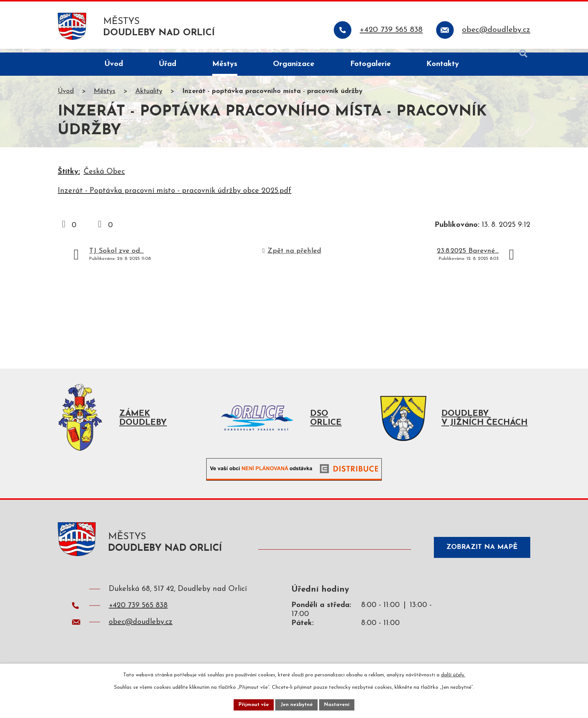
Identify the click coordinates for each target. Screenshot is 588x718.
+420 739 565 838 (138, 613)
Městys (105, 95)
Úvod (66, 95)
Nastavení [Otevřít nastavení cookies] (338, 704)
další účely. (453, 674)
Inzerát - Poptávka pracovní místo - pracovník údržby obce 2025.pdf (175, 195)
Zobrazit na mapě (479, 554)
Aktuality (149, 95)
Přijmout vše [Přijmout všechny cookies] (252, 704)
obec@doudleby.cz (141, 630)
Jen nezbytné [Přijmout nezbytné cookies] (297, 704)
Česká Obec (104, 176)
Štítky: (69, 176)
